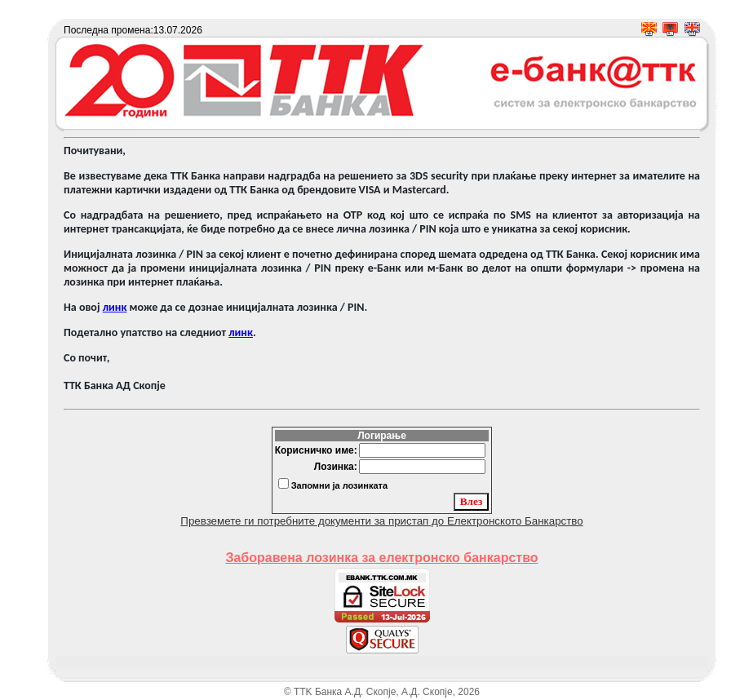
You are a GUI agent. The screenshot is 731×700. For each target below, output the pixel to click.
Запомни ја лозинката (339, 485)
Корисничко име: (316, 450)
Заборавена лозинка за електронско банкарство (381, 558)
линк (115, 307)
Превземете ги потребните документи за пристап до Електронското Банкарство (381, 521)
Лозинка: (336, 467)
